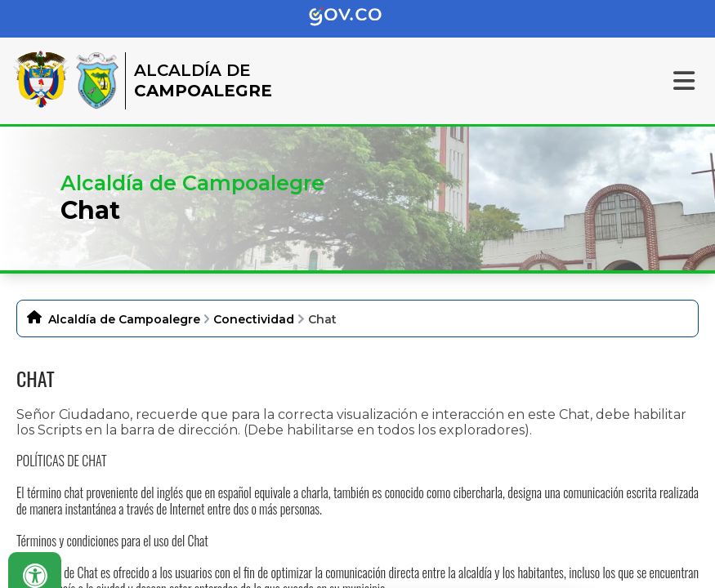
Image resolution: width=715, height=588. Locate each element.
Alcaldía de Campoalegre (124, 319)
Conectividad (254, 319)
